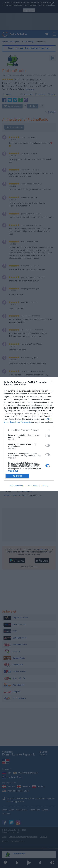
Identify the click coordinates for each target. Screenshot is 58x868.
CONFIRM (17, 476)
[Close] (53, 382)
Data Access (32, 486)
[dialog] (29, 434)
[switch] (48, 436)
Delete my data (16, 486)
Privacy (45, 486)
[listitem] (29, 430)
